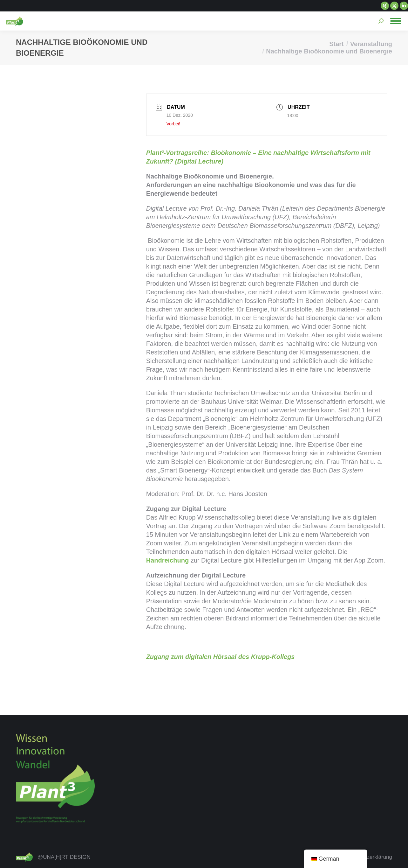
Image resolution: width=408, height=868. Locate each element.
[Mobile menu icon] (396, 21)
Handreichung (167, 560)
